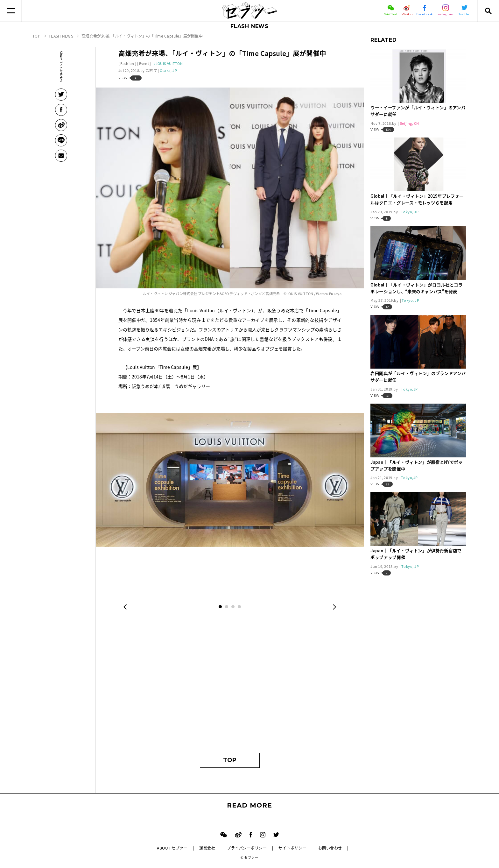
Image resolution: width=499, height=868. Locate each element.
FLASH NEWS (250, 26)
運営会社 (207, 848)
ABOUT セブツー (172, 848)
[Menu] (11, 11)
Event (144, 64)
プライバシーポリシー (247, 848)
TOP (230, 760)
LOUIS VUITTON (169, 64)
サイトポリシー (292, 848)
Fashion (127, 64)
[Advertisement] (230, 686)
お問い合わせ (330, 848)
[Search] (488, 11)
